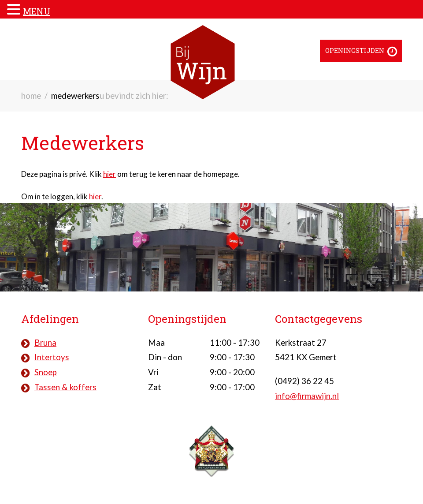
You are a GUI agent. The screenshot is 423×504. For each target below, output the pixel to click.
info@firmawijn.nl (307, 396)
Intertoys (52, 357)
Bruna (45, 343)
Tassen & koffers (65, 387)
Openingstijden (355, 50)
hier (109, 174)
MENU (37, 11)
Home (31, 96)
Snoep (46, 372)
